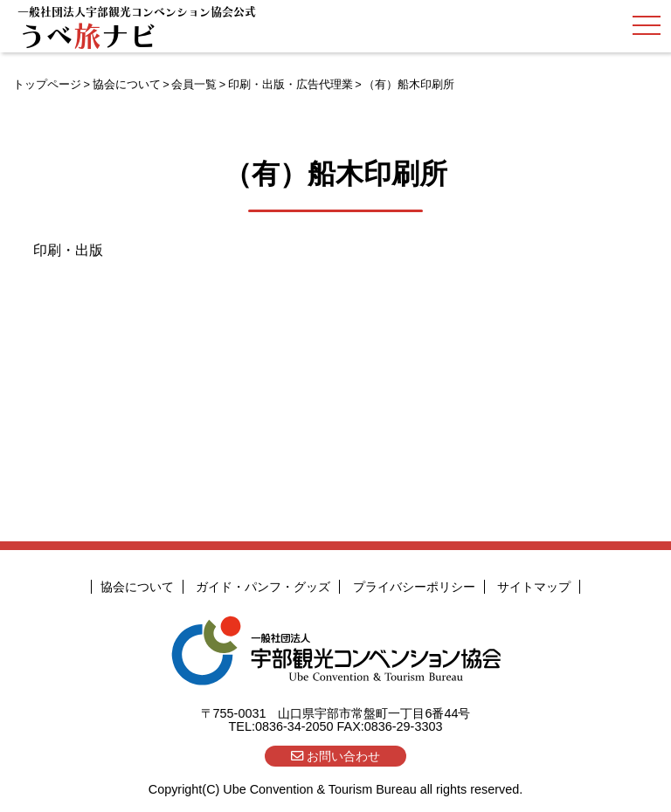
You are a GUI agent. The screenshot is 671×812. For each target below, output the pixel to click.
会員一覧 (194, 84)
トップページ (47, 84)
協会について (127, 84)
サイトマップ (534, 587)
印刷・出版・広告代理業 (291, 84)
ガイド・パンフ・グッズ (263, 587)
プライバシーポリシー (414, 587)
